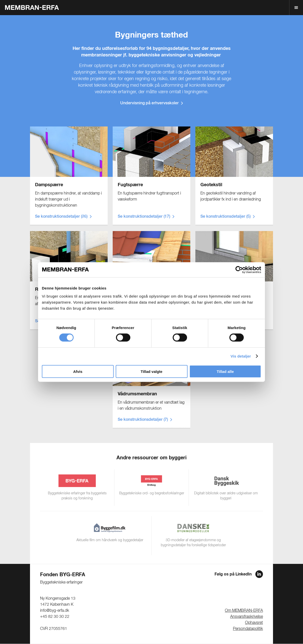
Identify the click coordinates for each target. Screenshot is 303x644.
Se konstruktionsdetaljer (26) (61, 217)
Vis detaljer (241, 356)
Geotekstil (211, 185)
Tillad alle (225, 371)
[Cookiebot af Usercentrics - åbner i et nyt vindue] (239, 270)
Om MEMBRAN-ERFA (244, 611)
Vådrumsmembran (137, 394)
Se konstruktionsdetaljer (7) (143, 420)
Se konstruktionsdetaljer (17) (144, 217)
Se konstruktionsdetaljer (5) (225, 217)
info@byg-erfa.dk (55, 611)
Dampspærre (49, 185)
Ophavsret (254, 623)
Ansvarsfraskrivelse (247, 617)
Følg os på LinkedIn (233, 574)
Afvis (78, 371)
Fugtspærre (130, 185)
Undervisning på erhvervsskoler (149, 103)
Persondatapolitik (248, 629)
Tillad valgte (151, 371)
